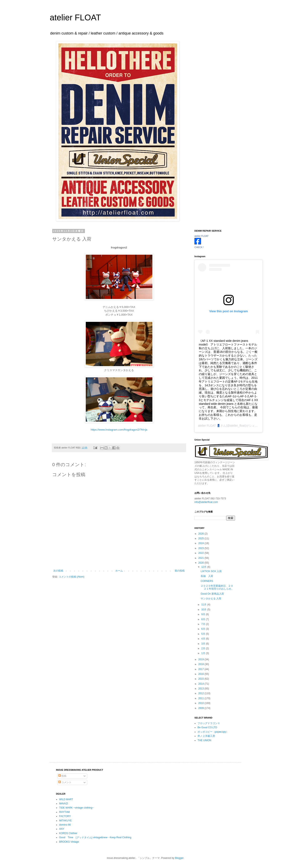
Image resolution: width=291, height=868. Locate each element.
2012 (201, 693)
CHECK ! (199, 247)
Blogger (179, 858)
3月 (204, 644)
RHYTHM (64, 812)
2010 (201, 703)
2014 (201, 684)
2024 (201, 543)
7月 (204, 624)
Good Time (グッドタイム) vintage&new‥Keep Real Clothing (95, 837)
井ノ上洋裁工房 (206, 736)
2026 (201, 534)
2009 (201, 708)
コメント (65, 782)
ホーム (119, 571)
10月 (204, 610)
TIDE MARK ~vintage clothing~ (76, 808)
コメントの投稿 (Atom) (72, 577)
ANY (62, 829)
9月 (204, 614)
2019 (201, 659)
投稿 (62, 776)
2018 (201, 664)
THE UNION (204, 740)
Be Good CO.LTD (207, 727)
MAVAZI (64, 804)
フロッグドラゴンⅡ (209, 723)
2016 (201, 674)
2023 (201, 548)
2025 (201, 538)
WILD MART (66, 799)
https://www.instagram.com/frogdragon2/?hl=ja (119, 430)
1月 (204, 653)
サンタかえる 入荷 (211, 599)
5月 (204, 634)
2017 (201, 669)
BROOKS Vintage (69, 842)
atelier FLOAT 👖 (209, 426)
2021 (201, 558)
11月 (204, 605)
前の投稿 (180, 571)
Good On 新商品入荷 (212, 594)
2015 (201, 679)
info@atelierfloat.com (206, 502)
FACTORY (65, 816)
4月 (204, 639)
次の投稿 (58, 571)
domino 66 (65, 825)
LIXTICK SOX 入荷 (211, 571)
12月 (204, 567)
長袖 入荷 (208, 576)
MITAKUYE (65, 821)
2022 (201, 553)
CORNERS (207, 581)
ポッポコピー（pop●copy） (213, 732)
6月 (204, 629)
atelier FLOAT (75, 17)
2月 (204, 648)
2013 (201, 689)
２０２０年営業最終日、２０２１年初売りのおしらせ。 (217, 587)
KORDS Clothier (68, 833)
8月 (204, 619)
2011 (201, 698)
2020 (201, 563)
